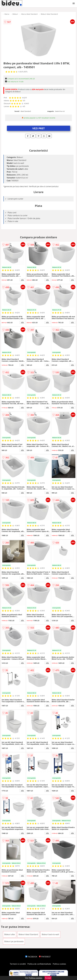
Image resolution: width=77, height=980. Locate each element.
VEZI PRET (39, 128)
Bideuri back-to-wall (50, 934)
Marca (7, 14)
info (22, 280)
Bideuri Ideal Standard (49, 14)
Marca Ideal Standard (29, 14)
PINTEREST (45, 957)
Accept (48, 978)
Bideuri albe (10, 934)
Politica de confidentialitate (39, 964)
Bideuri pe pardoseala (14, 941)
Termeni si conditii (18, 964)
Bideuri (15, 14)
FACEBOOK (31, 957)
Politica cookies (59, 964)
